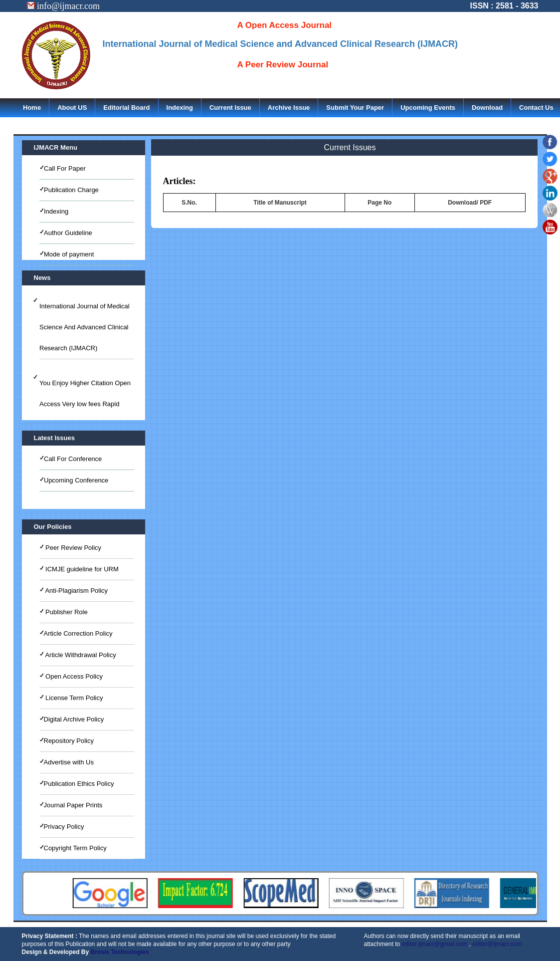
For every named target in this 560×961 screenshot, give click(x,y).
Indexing (180, 108)
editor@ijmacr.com (497, 944)
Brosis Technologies (120, 952)
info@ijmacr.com (64, 6)
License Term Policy (74, 698)
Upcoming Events (428, 108)
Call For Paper (65, 168)
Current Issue (230, 108)
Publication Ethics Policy (79, 784)
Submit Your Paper (355, 108)
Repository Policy (69, 741)
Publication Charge (71, 190)
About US (72, 108)
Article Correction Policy (78, 633)
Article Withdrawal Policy (80, 655)
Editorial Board (126, 108)
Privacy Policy (64, 827)
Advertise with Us (69, 762)
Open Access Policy (74, 676)
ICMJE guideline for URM (81, 569)
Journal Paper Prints (73, 805)
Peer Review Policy (73, 548)
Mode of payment (69, 254)
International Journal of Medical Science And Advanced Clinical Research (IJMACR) (85, 327)
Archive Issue (289, 108)
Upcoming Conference (76, 480)
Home (32, 108)
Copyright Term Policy (75, 848)
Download (487, 108)
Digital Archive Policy (74, 719)
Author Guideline (68, 233)
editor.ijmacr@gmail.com (435, 944)
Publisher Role (66, 612)
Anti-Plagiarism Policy (76, 591)
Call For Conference (73, 459)
